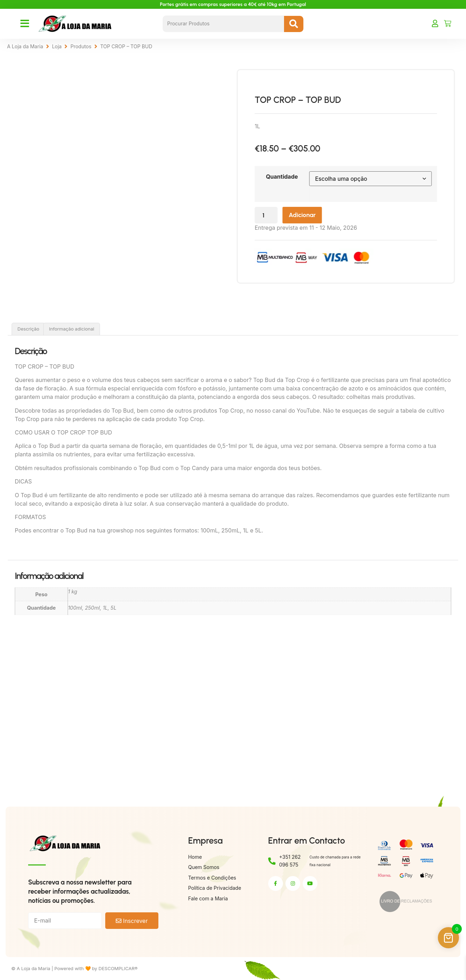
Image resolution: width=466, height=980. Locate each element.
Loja (57, 46)
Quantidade (300, 177)
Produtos (81, 46)
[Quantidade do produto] (285, 215)
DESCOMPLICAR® (118, 968)
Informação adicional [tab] (71, 329)
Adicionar (323, 215)
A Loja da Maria (25, 46)
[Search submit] (294, 24)
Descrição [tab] (29, 329)
